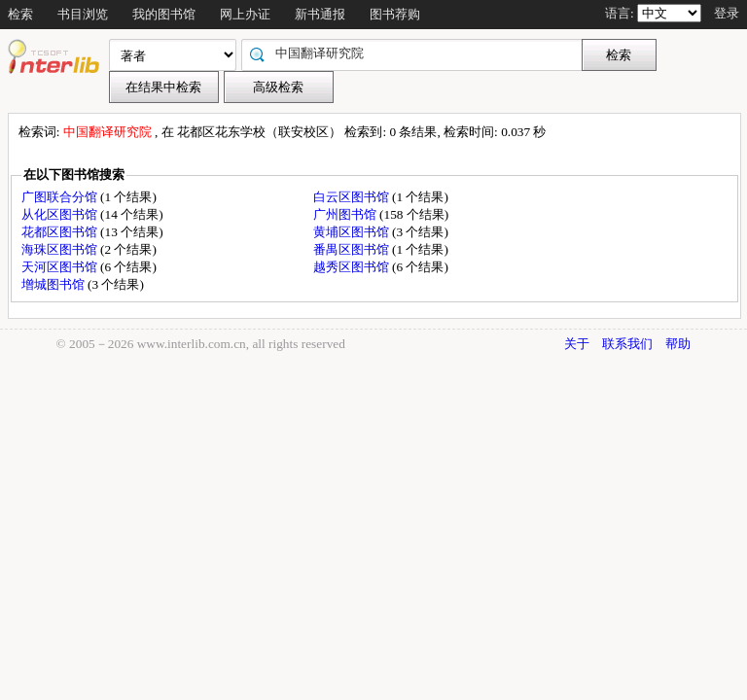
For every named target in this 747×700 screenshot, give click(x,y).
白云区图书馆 (353, 197)
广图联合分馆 (61, 197)
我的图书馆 (164, 14)
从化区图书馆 (61, 214)
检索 (20, 14)
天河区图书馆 (61, 267)
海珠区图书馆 (61, 249)
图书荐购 (395, 14)
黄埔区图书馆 (353, 232)
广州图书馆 (346, 214)
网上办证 (245, 14)
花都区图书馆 (61, 232)
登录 (727, 13)
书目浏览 (83, 14)
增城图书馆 (54, 284)
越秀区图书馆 (353, 267)
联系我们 (627, 344)
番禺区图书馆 (353, 249)
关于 (577, 344)
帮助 (678, 344)
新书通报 (320, 14)
